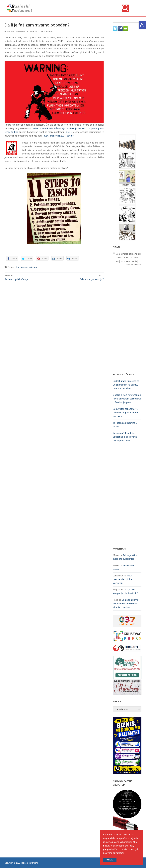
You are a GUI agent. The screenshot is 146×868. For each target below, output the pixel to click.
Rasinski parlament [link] (15, 32)
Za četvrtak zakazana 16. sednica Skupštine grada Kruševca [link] (126, 413)
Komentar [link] (47, 32)
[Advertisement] (129, 85)
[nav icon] (136, 8)
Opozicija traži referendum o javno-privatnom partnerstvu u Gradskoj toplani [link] (127, 399)
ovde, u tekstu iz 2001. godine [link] (59, 136)
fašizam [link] (33, 267)
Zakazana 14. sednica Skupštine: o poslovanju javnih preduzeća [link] (125, 437)
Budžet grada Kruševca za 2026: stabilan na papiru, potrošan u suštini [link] (126, 385)
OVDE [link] (69, 132)
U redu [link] (110, 860)
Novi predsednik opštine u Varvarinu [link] (123, 579)
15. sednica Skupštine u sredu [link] (125, 425)
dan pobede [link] (22, 267)
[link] (142, 25)
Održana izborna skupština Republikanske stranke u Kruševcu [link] (126, 604)
